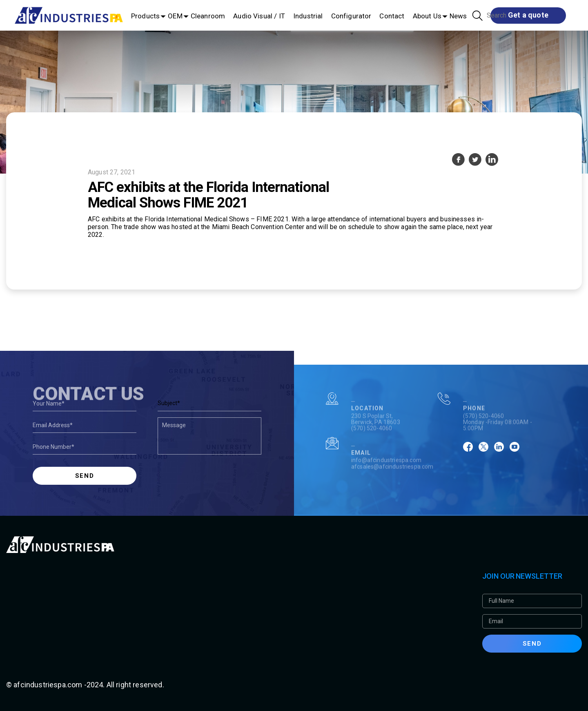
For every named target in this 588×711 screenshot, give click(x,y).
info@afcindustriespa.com (386, 474)
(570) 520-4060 (372, 442)
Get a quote (528, 15)
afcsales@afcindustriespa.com (392, 480)
